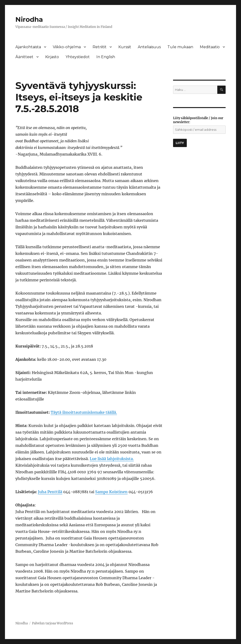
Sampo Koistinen (111, 492)
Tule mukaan (180, 47)
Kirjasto (52, 57)
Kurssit (125, 47)
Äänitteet (24, 57)
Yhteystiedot (78, 57)
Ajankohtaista (28, 47)
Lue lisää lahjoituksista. (112, 459)
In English (106, 57)
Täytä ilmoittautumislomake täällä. (84, 412)
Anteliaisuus (149, 47)
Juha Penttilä (50, 492)
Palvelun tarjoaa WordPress (53, 623)
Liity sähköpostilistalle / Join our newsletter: (198, 120)
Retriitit (100, 47)
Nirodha (29, 19)
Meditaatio (210, 47)
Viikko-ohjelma (67, 47)
